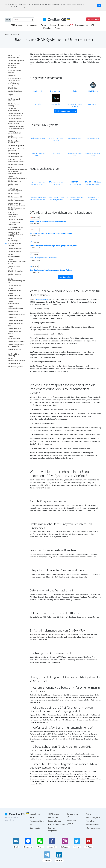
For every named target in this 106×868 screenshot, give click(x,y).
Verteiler (70, 824)
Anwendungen (35, 814)
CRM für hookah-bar (14, 181)
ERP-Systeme (53, 818)
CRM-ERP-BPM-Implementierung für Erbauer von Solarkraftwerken (75, 183)
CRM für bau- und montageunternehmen (15, 84)
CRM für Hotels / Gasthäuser (13, 185)
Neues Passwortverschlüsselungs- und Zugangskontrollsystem (53, 246)
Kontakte (47, 28)
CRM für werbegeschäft (15, 367)
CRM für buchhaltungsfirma (14, 95)
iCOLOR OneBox (93, 91)
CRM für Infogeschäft (15, 197)
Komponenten (33, 25)
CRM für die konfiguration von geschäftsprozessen (16, 127)
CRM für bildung (13, 88)
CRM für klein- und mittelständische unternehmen (14, 215)
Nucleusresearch (42, 299)
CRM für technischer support (14, 332)
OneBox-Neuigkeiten (93, 818)
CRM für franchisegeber (15, 157)
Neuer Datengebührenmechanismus (43, 258)
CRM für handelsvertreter (16, 165)
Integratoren (71, 820)
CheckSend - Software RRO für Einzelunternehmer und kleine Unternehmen (38, 155)
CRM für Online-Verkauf (16, 271)
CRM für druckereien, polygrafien (15, 142)
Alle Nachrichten (65, 277)
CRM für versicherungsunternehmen (17, 360)
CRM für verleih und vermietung (14, 355)
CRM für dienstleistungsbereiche (15, 137)
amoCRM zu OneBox (75, 138)
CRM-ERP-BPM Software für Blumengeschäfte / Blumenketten (56, 199)
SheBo (75, 91)
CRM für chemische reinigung (14, 105)
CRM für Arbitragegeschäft (17, 61)
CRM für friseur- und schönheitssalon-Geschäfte (16, 161)
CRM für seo (12, 317)
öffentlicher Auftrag (93, 828)
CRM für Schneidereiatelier (16, 314)
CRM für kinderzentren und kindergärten (16, 209)
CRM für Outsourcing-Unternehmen (15, 275)
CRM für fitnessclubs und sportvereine (16, 150)
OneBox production (56, 91)
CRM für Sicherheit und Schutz (15, 324)
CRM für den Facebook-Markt (93, 155)
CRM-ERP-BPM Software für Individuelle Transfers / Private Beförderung (93, 183)
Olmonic (38, 104)
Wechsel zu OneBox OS (38, 138)
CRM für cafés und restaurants (14, 100)
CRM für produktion (14, 286)
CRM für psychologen (15, 298)
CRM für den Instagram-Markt (75, 155)
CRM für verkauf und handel (15, 350)
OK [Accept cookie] (99, 6)
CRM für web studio (14, 364)
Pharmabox (56, 154)
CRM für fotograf (13, 154)
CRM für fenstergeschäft (16, 146)
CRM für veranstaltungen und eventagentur (16, 345)
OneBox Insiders (56, 104)
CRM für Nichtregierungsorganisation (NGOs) (17, 261)
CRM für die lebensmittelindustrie (15, 132)
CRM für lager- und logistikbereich (14, 223)
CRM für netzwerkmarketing (14, 256)
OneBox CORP (38, 91)
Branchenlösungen (55, 821)
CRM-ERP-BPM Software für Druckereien (75, 199)
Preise (44, 25)
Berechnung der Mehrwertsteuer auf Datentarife (48, 221)
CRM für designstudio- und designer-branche (16, 122)
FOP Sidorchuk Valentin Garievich (75, 105)
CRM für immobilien (14, 194)
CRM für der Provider (15, 119)
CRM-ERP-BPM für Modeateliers (93, 199)
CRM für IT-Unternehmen (16, 200)
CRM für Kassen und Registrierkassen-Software (16, 204)
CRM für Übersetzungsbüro (17, 341)
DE (7, 20)
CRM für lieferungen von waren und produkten (15, 228)
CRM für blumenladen (15, 91)
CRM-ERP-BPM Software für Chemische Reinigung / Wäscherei (38, 199)
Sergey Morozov (93, 104)
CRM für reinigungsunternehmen (16, 307)
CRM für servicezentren (15, 320)
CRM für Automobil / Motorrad (14, 71)
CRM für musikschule (15, 252)
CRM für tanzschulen (15, 328)
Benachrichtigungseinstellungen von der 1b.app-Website (51, 270)
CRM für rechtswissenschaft (14, 302)
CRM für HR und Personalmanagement (15, 190)
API (92, 25)
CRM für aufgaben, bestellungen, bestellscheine (14, 66)
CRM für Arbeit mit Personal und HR (14, 57)
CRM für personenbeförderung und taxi (16, 281)
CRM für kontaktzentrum (16, 219)
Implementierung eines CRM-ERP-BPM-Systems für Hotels (38, 183)
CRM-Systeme (17, 25)
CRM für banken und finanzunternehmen (14, 79)
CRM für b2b (12, 75)
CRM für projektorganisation (14, 294)
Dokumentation (82, 25)
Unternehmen (66, 25)
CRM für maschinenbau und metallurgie (15, 240)
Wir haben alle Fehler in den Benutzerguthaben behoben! (51, 234)
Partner (58, 28)
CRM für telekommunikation (14, 337)
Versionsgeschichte (37, 821)
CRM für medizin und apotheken (14, 245)
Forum (53, 25)
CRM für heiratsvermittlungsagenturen (17, 177)
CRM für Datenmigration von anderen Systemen (16, 114)
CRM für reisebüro (14, 311)
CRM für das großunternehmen (14, 110)
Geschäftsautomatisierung (58, 825)
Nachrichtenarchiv (92, 825)
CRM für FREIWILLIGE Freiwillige (56, 139)
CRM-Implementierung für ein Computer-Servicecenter (56, 183)
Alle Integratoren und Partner (65, 111)
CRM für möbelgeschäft (15, 249)
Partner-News (90, 821)
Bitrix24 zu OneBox (93, 138)
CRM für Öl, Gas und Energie (14, 267)
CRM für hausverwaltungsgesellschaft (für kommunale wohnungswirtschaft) (17, 171)
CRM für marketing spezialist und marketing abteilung (16, 234)
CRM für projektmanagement (14, 290)
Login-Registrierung (93, 19)
